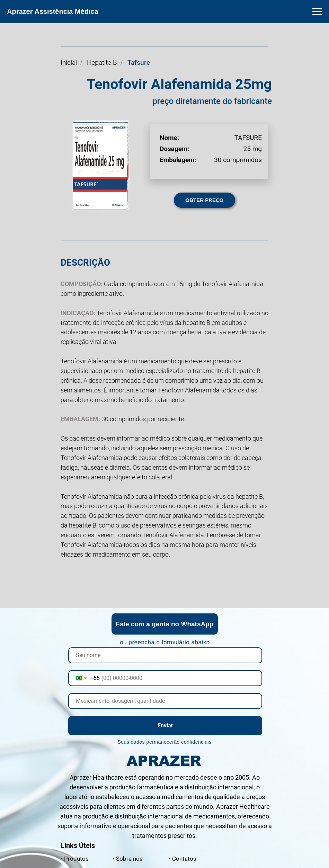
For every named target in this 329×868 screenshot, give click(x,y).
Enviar (165, 725)
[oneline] (165, 701)
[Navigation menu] (317, 12)
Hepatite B (102, 63)
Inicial (69, 63)
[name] (165, 655)
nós (128, 859)
